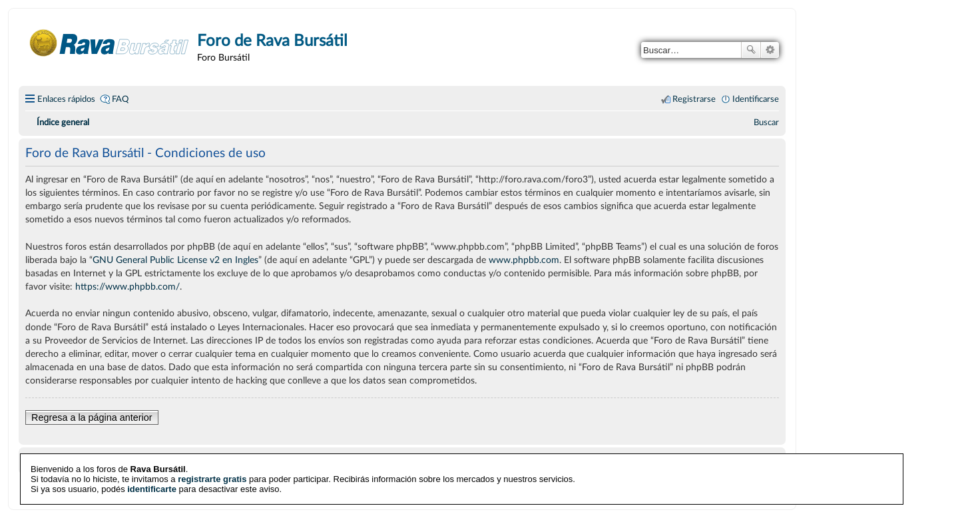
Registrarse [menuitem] (694, 99)
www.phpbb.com (524, 260)
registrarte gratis (212, 478)
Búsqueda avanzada (770, 50)
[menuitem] (766, 123)
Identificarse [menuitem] (756, 99)
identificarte (152, 488)
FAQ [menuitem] (120, 99)
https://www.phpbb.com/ (127, 287)
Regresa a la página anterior (92, 417)
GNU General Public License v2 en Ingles (175, 260)
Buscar (751, 50)
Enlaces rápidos (66, 99)
